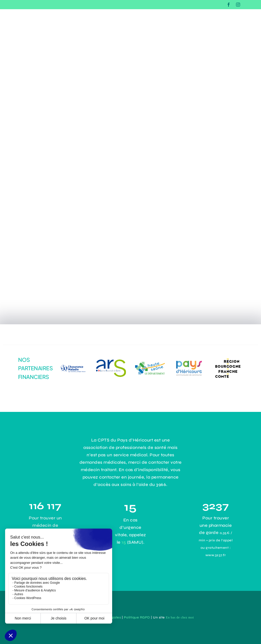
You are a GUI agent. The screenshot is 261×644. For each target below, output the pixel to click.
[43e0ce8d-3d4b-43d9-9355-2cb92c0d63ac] (189, 361)
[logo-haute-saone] (150, 364)
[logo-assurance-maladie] (72, 362)
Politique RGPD (137, 617)
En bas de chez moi (180, 617)
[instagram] (238, 5)
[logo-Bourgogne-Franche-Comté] (228, 358)
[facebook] (229, 5)
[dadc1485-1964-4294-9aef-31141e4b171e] (111, 362)
